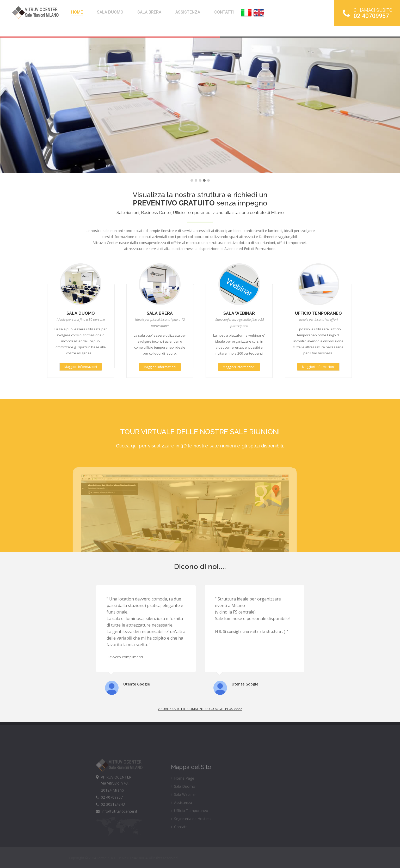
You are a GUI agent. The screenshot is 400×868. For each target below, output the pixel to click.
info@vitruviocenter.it (117, 820)
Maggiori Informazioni (81, 367)
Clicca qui (127, 446)
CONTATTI (224, 12)
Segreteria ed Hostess (191, 827)
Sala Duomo (183, 795)
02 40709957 (368, 13)
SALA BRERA (149, 12)
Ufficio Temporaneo (190, 819)
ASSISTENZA (188, 12)
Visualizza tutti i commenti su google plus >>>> (200, 709)
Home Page (183, 787)
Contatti (179, 836)
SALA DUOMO (110, 12)
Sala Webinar (183, 803)
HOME (77, 12)
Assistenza (181, 811)
